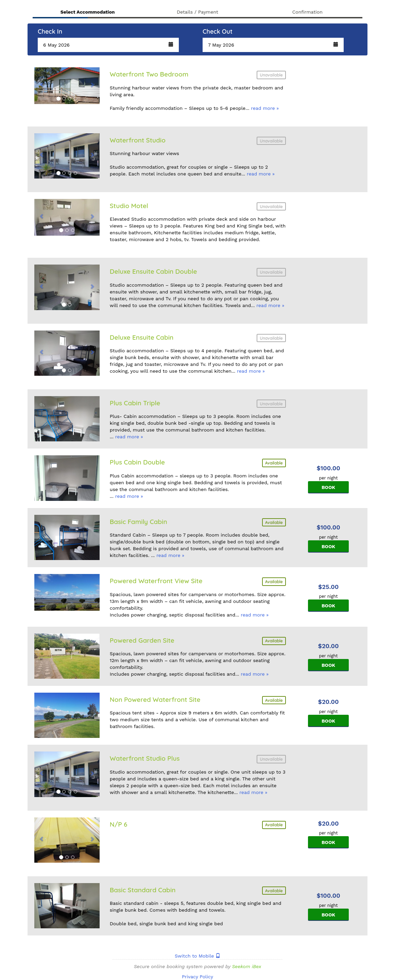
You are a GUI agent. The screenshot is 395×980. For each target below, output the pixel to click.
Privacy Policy (197, 977)
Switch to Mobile (197, 956)
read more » (265, 108)
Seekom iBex (246, 966)
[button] (108, 45)
